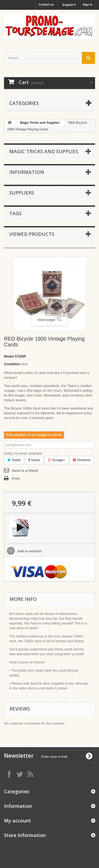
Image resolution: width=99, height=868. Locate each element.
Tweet (14, 460)
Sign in (88, 5)
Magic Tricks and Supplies (40, 123)
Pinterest (82, 460)
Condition (12, 364)
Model (9, 356)
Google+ (57, 460)
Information (27, 172)
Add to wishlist (29, 551)
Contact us (46, 5)
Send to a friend (25, 471)
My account (17, 821)
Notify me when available (23, 453)
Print (16, 479)
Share (34, 460)
